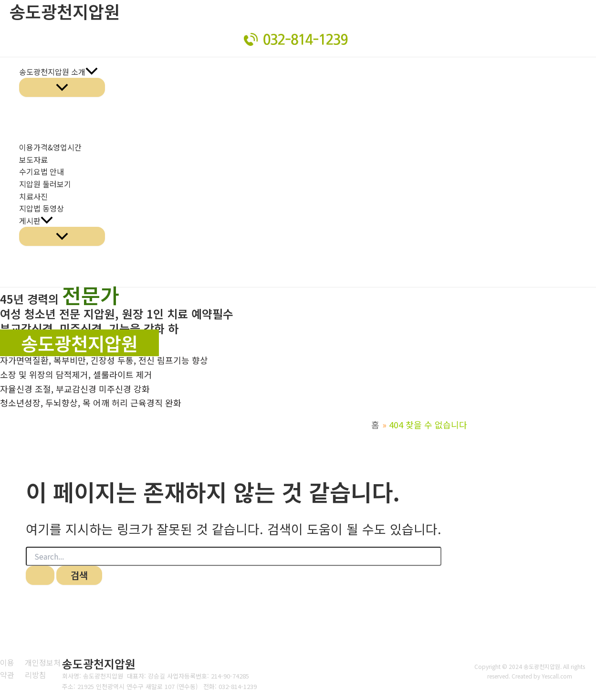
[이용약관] (9, 669)
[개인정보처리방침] (47, 669)
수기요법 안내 (42, 171)
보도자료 (33, 159)
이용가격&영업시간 (50, 147)
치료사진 (33, 196)
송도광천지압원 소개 (58, 72)
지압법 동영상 (42, 208)
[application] (92, 72)
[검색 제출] (40, 575)
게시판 (36, 221)
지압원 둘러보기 (45, 184)
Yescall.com (557, 676)
